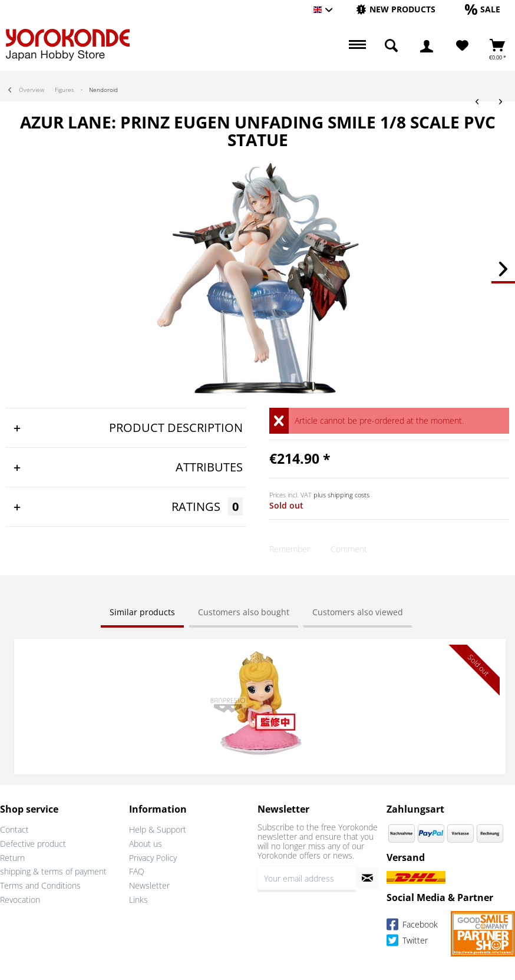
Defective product (33, 844)
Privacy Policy (153, 858)
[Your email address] (307, 878)
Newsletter (149, 885)
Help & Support (158, 829)
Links (138, 900)
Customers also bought (244, 612)
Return (12, 858)
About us (146, 844)
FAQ (137, 871)
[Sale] (483, 9)
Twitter (407, 943)
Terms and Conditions (40, 885)
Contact (14, 829)
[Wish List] (462, 46)
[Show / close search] (391, 46)
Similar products (142, 612)
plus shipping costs (341, 495)
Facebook (412, 927)
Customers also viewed (358, 612)
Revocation (20, 900)
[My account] (427, 46)
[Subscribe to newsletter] (368, 878)
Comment (349, 549)
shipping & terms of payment (53, 871)
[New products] (396, 9)
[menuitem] (396, 10)
